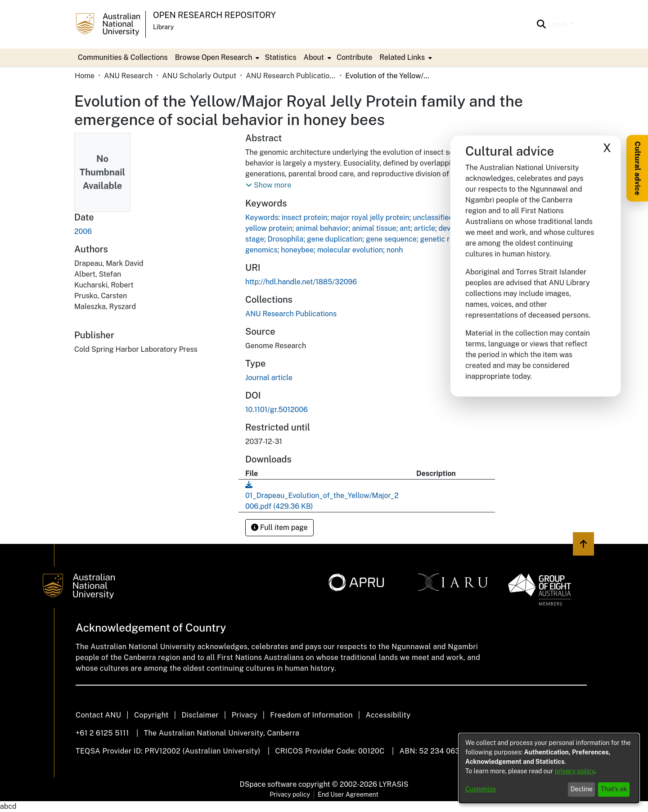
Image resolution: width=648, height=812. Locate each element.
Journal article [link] (269, 378)
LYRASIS (394, 784)
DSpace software (268, 784)
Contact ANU (98, 715)
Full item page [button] (279, 527)
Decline (582, 789)
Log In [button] (559, 24)
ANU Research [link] (128, 76)
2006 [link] (83, 231)
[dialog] (549, 768)
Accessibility (388, 715)
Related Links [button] (402, 57)
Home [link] (85, 76)
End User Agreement (348, 794)
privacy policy (575, 771)
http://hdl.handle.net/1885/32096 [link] (301, 282)
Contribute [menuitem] (354, 57)
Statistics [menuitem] (280, 57)
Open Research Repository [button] (214, 15)
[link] (291, 314)
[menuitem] (216, 58)
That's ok (614, 789)
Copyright (151, 715)
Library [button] (163, 27)
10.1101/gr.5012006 (277, 410)
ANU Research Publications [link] (291, 76)
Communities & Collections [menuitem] (123, 57)
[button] (542, 24)
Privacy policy (290, 794)
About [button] (314, 57)
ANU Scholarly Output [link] (199, 76)
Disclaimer (200, 715)
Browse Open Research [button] (214, 57)
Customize (481, 789)
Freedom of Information (311, 715)
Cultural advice (637, 168)
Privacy (245, 715)
